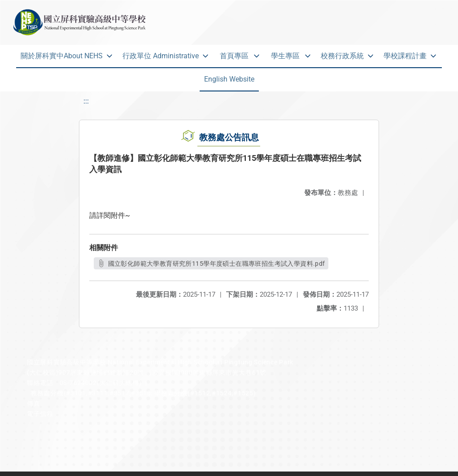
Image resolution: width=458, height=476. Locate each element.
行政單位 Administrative (161, 56)
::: (86, 101)
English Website (229, 79)
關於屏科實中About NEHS (62, 56)
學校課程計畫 (405, 56)
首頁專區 (234, 56)
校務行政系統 (342, 56)
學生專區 (285, 56)
